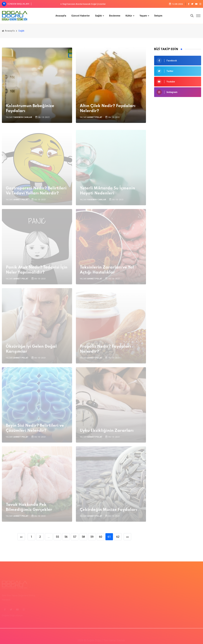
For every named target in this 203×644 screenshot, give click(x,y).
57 (75, 537)
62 (118, 537)
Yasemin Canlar (23, 117)
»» (127, 537)
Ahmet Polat (95, 117)
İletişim (158, 16)
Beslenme (115, 16)
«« (21, 537)
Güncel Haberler (81, 16)
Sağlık (98, 16)
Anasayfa (61, 16)
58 (83, 537)
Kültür (129, 16)
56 (66, 537)
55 (57, 537)
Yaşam (143, 16)
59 (92, 537)
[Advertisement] (178, 150)
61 (109, 537)
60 (101, 537)
